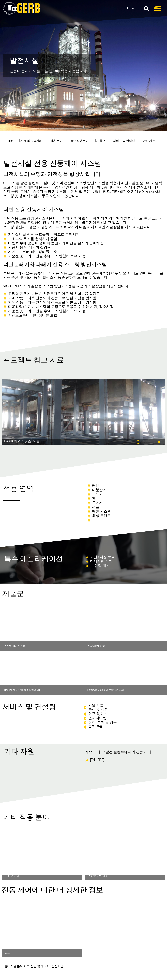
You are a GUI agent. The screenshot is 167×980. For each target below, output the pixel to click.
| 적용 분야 (56, 141)
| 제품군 (100, 141)
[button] (137, 442)
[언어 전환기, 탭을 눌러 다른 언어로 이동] (134, 8)
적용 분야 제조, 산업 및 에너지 (30, 967)
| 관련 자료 (148, 141)
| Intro (10, 141)
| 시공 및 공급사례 (31, 141)
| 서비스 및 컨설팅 (123, 141)
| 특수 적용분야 (79, 141)
